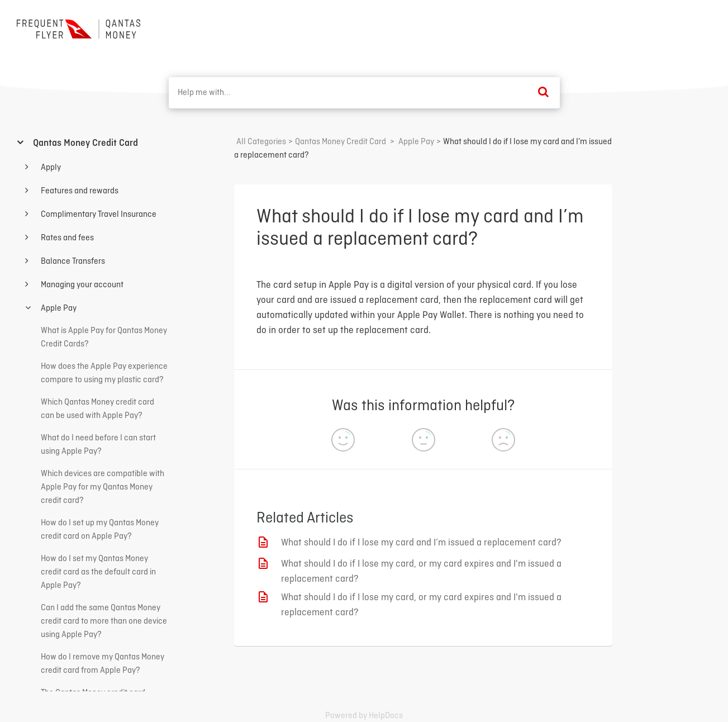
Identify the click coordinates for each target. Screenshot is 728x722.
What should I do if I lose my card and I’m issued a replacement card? (421, 543)
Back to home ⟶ (670, 27)
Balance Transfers (72, 262)
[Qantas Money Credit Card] (341, 142)
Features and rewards (79, 191)
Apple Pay (58, 308)
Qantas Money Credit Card (84, 143)
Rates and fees (66, 238)
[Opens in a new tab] (364, 716)
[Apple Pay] (416, 142)
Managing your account (81, 285)
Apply (50, 168)
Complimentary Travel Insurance (98, 215)
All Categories (261, 142)
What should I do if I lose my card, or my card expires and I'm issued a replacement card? (421, 572)
